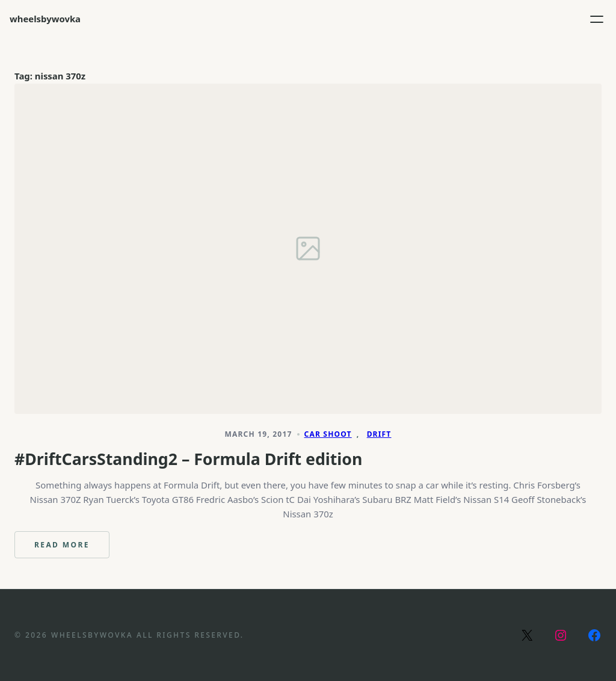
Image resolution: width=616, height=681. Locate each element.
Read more (72, 549)
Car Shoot (328, 434)
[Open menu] (597, 19)
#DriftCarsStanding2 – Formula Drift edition (188, 459)
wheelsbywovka (45, 19)
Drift (379, 434)
